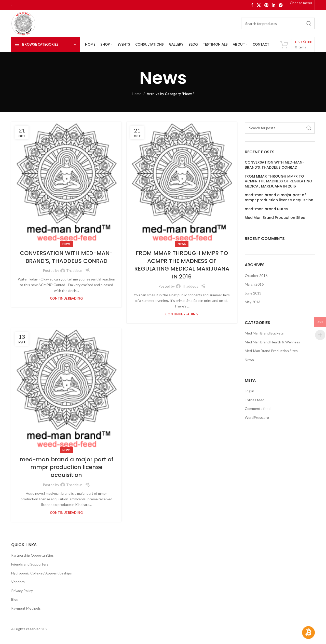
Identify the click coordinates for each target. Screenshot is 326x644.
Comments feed (258, 408)
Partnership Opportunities (32, 555)
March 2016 (254, 284)
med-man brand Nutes (266, 209)
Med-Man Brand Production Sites (271, 351)
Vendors (18, 582)
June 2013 (253, 293)
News (66, 244)
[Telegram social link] (281, 5)
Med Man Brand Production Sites (275, 218)
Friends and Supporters (30, 564)
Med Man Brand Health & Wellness (272, 342)
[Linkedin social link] (273, 5)
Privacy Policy (22, 591)
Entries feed (255, 400)
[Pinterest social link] (266, 5)
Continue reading (66, 298)
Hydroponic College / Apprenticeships (42, 573)
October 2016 (256, 276)
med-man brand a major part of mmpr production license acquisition (66, 467)
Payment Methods (26, 608)
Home (137, 94)
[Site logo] (23, 23)
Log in (249, 391)
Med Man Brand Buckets (264, 333)
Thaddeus (74, 270)
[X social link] (259, 5)
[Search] (278, 23)
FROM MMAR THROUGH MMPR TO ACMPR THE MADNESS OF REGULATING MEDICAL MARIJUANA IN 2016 (182, 265)
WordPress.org (257, 417)
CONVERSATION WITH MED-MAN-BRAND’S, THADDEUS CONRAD (66, 257)
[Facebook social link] (252, 5)
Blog (15, 599)
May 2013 (253, 302)
